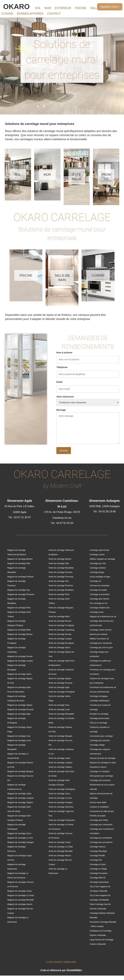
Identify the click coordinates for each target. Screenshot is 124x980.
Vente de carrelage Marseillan (61, 568)
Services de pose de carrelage (102, 758)
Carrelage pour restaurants (101, 825)
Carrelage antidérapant (99, 701)
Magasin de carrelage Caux (19, 736)
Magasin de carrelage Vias (19, 590)
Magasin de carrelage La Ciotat (21, 895)
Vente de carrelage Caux (59, 705)
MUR (48, 8)
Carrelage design (97, 572)
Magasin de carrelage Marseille (21, 900)
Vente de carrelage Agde (59, 687)
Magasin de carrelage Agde (19, 714)
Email (59, 382)
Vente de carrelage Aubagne (60, 802)
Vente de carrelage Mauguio (60, 736)
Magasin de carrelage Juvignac (21, 798)
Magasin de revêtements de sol (103, 617)
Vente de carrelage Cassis (60, 842)
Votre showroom (65, 397)
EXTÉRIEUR (63, 8)
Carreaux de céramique (100, 586)
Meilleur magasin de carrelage (102, 559)
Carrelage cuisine (97, 555)
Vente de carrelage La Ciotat (60, 847)
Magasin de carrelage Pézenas (21, 577)
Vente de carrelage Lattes (59, 758)
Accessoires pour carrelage (101, 736)
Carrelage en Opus (98, 864)
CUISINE (7, 14)
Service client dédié (98, 802)
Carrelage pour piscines (100, 740)
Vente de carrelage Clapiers (60, 767)
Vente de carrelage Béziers (60, 559)
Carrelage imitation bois (100, 608)
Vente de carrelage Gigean (60, 679)
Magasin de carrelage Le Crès (20, 838)
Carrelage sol (95, 581)
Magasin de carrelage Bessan (20, 634)
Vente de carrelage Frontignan (61, 625)
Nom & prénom (64, 353)
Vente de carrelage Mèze (59, 617)
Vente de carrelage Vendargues (62, 789)
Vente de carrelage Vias (59, 581)
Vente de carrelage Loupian (60, 639)
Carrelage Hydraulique (99, 882)
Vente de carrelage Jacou (59, 794)
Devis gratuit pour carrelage (101, 776)
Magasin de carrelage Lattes (19, 794)
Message (61, 410)
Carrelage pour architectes (101, 838)
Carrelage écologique (99, 696)
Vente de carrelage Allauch (60, 856)
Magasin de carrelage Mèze (19, 630)
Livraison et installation (99, 807)
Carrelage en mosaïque (100, 771)
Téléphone (62, 367)
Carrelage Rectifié (97, 856)
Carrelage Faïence (97, 847)
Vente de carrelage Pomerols (61, 586)
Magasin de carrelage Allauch (20, 904)
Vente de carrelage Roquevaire (62, 820)
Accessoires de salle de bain (102, 811)
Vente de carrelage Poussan (60, 683)
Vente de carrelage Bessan (60, 621)
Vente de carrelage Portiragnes (62, 692)
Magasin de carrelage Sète (19, 563)
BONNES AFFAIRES (30, 14)
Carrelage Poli (96, 860)
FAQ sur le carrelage (98, 723)
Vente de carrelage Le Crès (60, 798)
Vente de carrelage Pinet (59, 594)
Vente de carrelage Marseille (60, 851)
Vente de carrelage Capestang (61, 630)
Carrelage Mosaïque (98, 851)
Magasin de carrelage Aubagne (21, 842)
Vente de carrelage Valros (59, 648)
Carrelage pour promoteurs (101, 842)
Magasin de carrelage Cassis (20, 891)
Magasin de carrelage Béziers (20, 559)
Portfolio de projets (98, 816)
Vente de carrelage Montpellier (61, 714)
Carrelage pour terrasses (100, 780)
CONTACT (54, 14)
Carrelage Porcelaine (99, 873)
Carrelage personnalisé (99, 718)
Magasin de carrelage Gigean (20, 705)
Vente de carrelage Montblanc (61, 590)
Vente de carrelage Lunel (59, 710)
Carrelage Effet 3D (97, 878)
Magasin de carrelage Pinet (19, 608)
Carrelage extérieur (98, 568)
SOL (38, 8)
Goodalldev (74, 970)
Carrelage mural (96, 612)
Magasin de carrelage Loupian (20, 661)
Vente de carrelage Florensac (61, 577)
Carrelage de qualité (98, 590)
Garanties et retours (98, 767)
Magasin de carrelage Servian (20, 656)
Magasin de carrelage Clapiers (20, 802)
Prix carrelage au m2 (98, 603)
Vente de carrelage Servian (60, 634)
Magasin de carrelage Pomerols (21, 594)
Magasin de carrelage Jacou (19, 833)
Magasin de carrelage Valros (19, 674)
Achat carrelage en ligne (100, 577)
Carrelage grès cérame (99, 599)
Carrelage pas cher (98, 563)
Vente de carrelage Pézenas (60, 572)
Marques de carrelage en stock (103, 763)
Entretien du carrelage (99, 714)
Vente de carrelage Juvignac (60, 763)
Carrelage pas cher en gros (101, 648)
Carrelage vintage (97, 745)
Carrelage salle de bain (99, 550)
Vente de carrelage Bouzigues (61, 643)
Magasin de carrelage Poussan (21, 710)
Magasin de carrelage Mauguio (21, 771)
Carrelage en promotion (100, 594)
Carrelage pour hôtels (99, 820)
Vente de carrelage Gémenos (61, 807)
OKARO (16, 7)
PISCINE (81, 8)
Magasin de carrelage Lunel (19, 740)
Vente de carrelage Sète (59, 563)
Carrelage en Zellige (98, 869)
